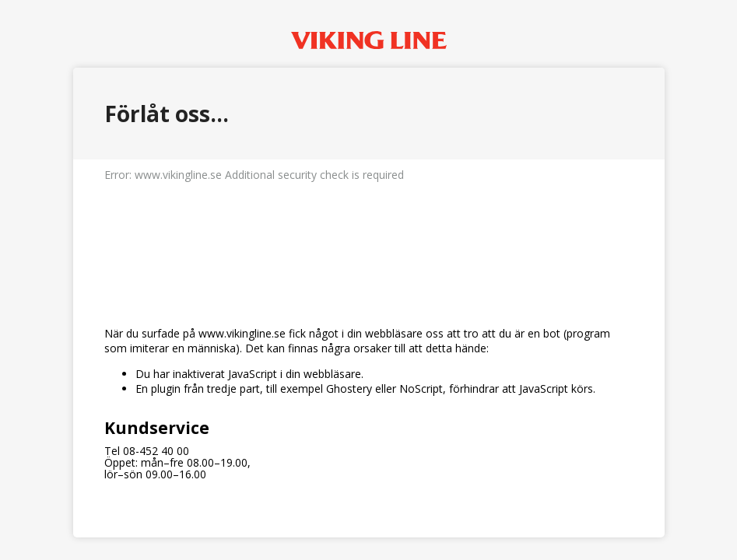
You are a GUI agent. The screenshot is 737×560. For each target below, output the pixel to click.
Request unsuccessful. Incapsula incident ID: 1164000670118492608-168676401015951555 (368, 280)
